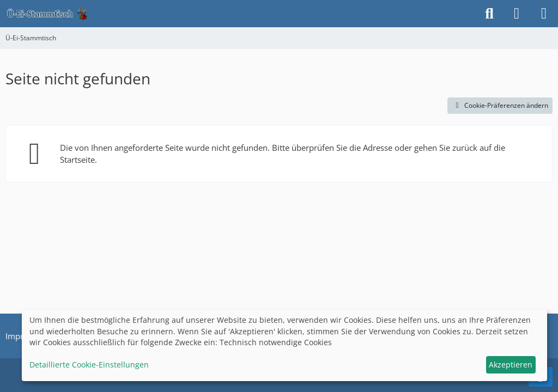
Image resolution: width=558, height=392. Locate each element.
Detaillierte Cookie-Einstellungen (89, 365)
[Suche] (489, 14)
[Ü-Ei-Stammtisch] (47, 14)
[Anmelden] (517, 14)
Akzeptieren (511, 365)
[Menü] (544, 14)
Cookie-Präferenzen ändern (500, 105)
